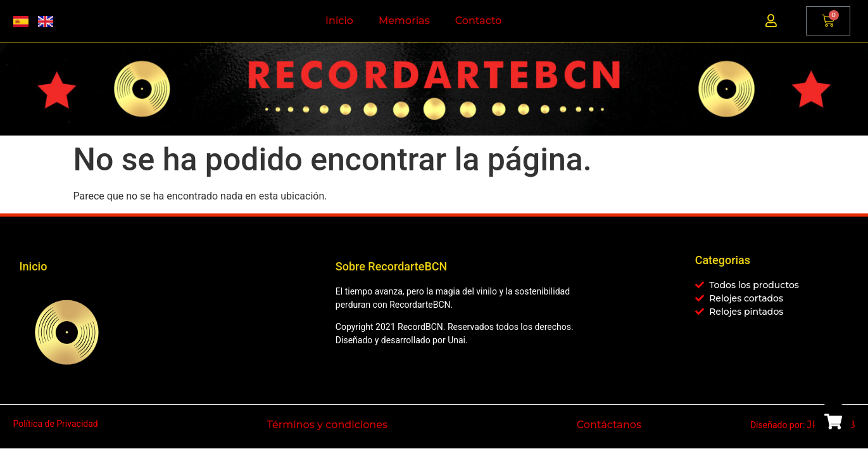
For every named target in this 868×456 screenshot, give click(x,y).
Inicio (339, 21)
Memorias (404, 21)
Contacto (479, 21)
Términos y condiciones (327, 425)
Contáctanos (609, 425)
